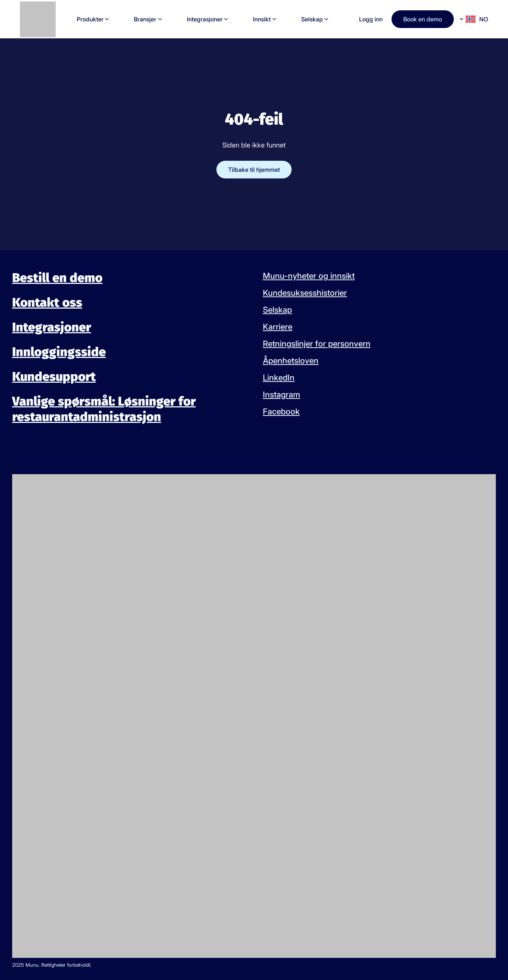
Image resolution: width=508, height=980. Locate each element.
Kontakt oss (47, 303)
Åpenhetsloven (291, 361)
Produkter (90, 19)
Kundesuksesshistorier (305, 293)
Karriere (278, 327)
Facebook (281, 411)
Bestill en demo (57, 278)
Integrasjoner (205, 19)
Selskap (312, 19)
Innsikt (262, 19)
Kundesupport (54, 377)
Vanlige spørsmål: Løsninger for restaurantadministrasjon (104, 409)
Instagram (281, 395)
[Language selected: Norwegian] (474, 19)
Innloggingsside (59, 352)
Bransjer (145, 19)
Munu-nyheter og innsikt (309, 276)
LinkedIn (279, 378)
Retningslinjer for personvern (317, 344)
